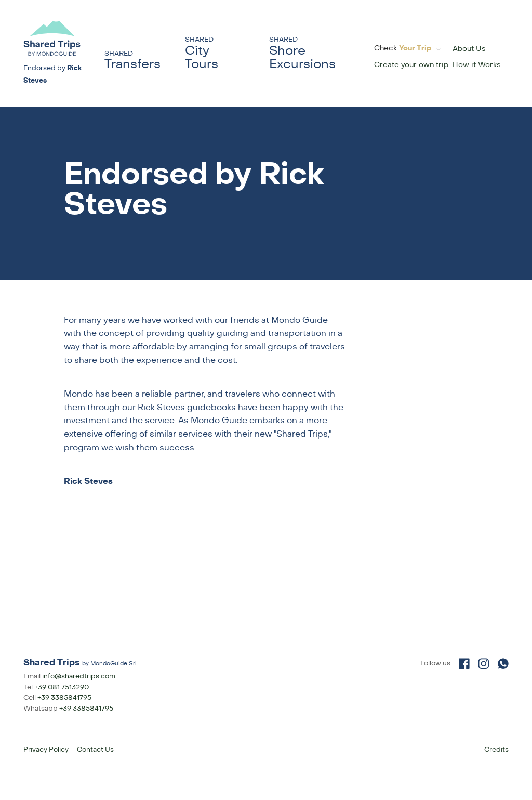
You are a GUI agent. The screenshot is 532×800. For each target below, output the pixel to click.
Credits (496, 750)
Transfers (132, 61)
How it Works (477, 65)
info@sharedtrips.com (79, 676)
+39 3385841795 (64, 698)
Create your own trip (411, 65)
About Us (469, 49)
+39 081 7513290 (62, 687)
